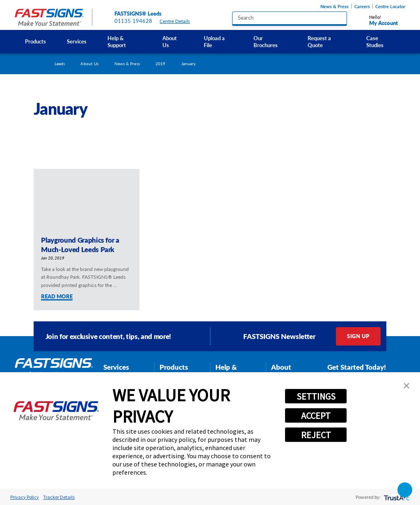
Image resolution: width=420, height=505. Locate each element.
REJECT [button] (316, 435)
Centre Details (178, 21)
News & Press (334, 6)
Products (35, 41)
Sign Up (358, 336)
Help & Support (117, 42)
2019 (160, 64)
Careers (362, 6)
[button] (406, 386)
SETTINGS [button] (316, 396)
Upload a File (214, 42)
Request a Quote (319, 42)
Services (77, 41)
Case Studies (375, 42)
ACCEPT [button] (316, 416)
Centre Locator (390, 6)
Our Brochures (266, 42)
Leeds (60, 64)
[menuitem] (36, 42)
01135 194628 (134, 21)
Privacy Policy (25, 497)
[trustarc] (396, 497)
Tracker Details (59, 497)
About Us (170, 42)
